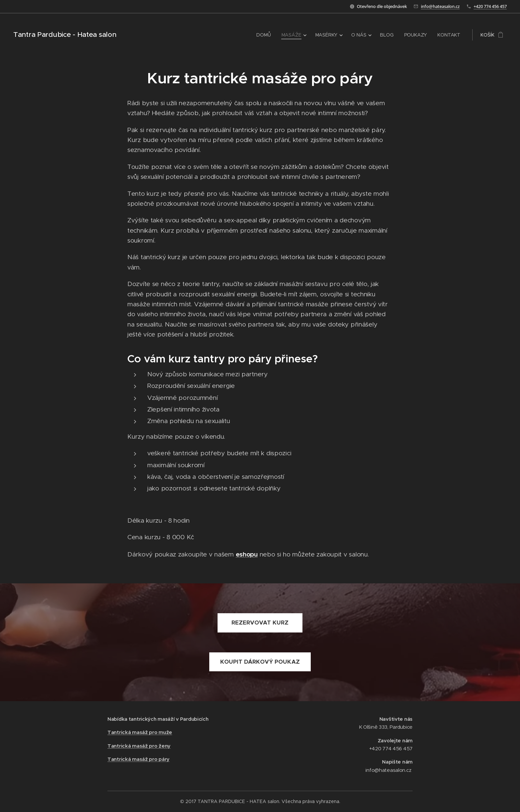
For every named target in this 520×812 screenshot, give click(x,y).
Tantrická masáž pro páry (138, 759)
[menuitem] (265, 35)
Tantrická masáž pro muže (140, 733)
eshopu (247, 554)
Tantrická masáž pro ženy (139, 746)
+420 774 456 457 (490, 6)
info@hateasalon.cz (440, 6)
